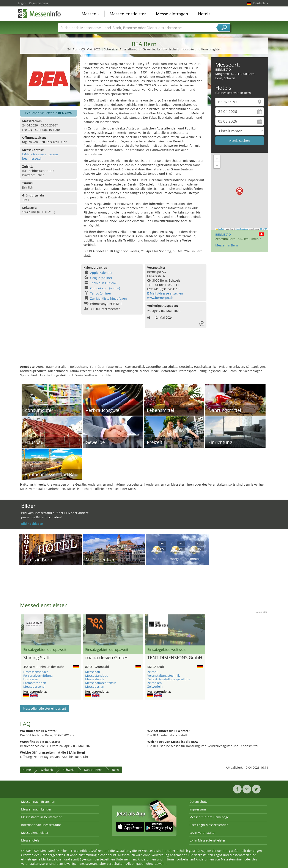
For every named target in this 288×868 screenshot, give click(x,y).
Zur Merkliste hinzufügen (109, 298)
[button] (240, 191)
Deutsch (261, 3)
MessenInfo (39, 13)
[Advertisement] (144, 351)
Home (27, 770)
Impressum (198, 809)
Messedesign (95, 686)
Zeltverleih (155, 686)
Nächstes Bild (202, 630)
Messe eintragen (172, 14)
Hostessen (31, 679)
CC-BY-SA (263, 229)
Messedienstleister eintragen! (44, 708)
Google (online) (101, 278)
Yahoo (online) (100, 293)
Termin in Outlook (103, 283)
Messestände (95, 679)
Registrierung (39, 3)
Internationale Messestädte (41, 825)
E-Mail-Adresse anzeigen (40, 154)
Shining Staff (36, 658)
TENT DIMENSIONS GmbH (175, 658)
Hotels (204, 14)
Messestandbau (97, 676)
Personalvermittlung (38, 676)
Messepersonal (34, 686)
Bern (115, 770)
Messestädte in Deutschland (42, 817)
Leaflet (220, 229)
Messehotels (30, 840)
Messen (91, 14)
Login (22, 3)
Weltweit (47, 770)
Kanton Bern (93, 770)
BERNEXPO (223, 235)
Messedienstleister (128, 14)
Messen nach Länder (36, 809)
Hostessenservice (36, 672)
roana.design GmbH (106, 658)
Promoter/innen (35, 683)
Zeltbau (153, 672)
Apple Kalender (101, 273)
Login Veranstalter (203, 833)
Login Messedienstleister (207, 840)
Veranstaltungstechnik (164, 676)
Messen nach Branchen (38, 802)
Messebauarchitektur (101, 683)
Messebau (93, 672)
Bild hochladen (32, 524)
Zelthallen (155, 683)
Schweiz (69, 770)
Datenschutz (198, 802)
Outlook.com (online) (105, 288)
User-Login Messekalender (209, 825)
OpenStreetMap (242, 229)
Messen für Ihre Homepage (209, 817)
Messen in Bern (227, 245)
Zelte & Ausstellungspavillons (169, 679)
